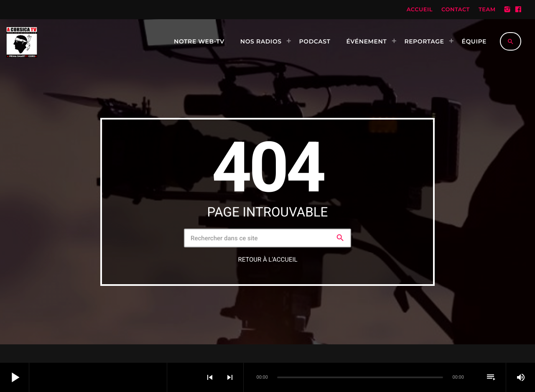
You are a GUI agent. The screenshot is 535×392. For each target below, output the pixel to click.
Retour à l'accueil (267, 260)
